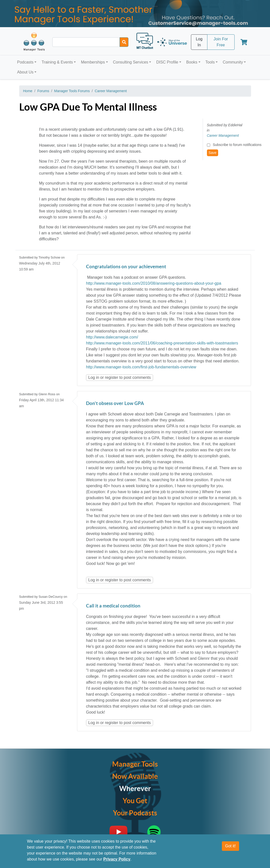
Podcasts (25, 62)
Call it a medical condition (113, 606)
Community (233, 62)
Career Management (111, 91)
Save (213, 153)
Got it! (230, 846)
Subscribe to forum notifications (237, 145)
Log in (94, 377)
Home (28, 91)
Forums (43, 91)
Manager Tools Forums (72, 91)
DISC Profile (167, 62)
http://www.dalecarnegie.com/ (112, 337)
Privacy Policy (117, 859)
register (112, 377)
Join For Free (221, 42)
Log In (199, 42)
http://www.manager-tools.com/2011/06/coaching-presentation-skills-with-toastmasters (162, 343)
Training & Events (57, 62)
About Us (25, 72)
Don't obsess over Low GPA (115, 404)
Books (192, 62)
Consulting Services (131, 62)
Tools (210, 62)
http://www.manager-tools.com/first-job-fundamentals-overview (141, 367)
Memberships (93, 62)
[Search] (124, 42)
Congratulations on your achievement (126, 267)
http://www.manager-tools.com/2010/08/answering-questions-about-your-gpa (154, 283)
